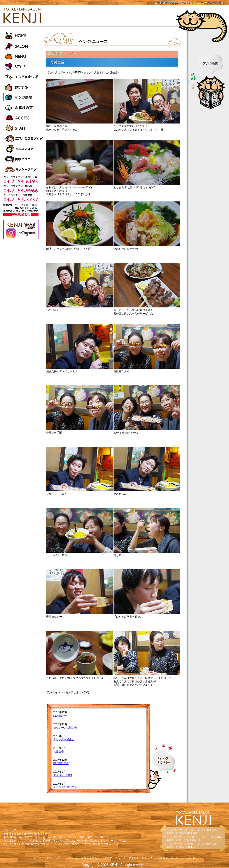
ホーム (38, 858)
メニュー (60, 858)
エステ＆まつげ (24, 77)
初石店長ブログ (24, 149)
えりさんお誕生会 (64, 739)
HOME (24, 36)
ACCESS (24, 118)
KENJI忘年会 (61, 716)
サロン (48, 858)
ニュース (121, 858)
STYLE (24, 66)
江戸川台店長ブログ (24, 138)
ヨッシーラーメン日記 (24, 169)
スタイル (73, 858)
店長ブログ (161, 858)
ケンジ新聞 (24, 97)
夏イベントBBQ (63, 775)
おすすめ (24, 87)
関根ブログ (24, 159)
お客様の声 (24, 108)
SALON (24, 46)
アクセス (134, 858)
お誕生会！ (60, 752)
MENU (24, 56)
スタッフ (147, 858)
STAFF (24, 128)
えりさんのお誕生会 (65, 787)
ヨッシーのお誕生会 (65, 728)
